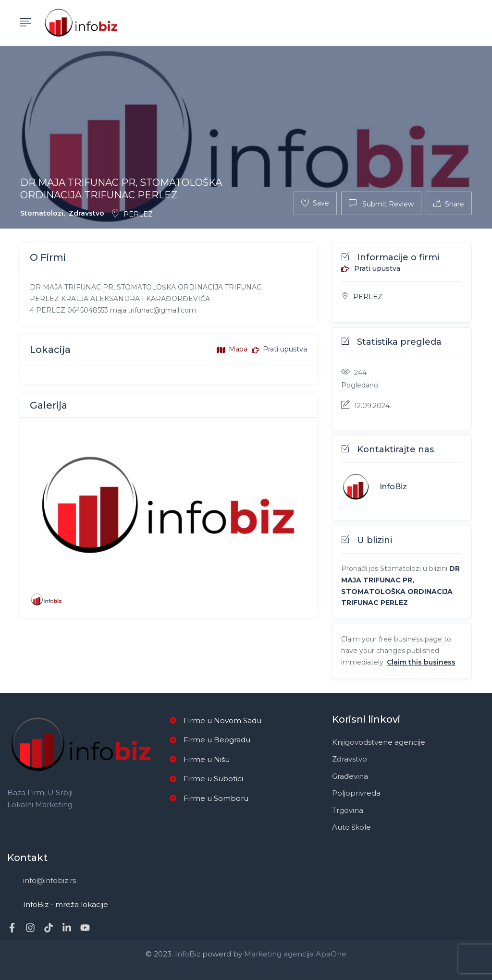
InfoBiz (393, 487)
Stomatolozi (42, 213)
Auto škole (351, 827)
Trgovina (348, 810)
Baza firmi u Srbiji (40, 792)
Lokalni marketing (40, 805)
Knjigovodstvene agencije (379, 742)
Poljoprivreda (356, 793)
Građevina (350, 776)
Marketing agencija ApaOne (295, 954)
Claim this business (421, 662)
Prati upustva (371, 269)
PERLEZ (132, 214)
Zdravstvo (86, 213)
